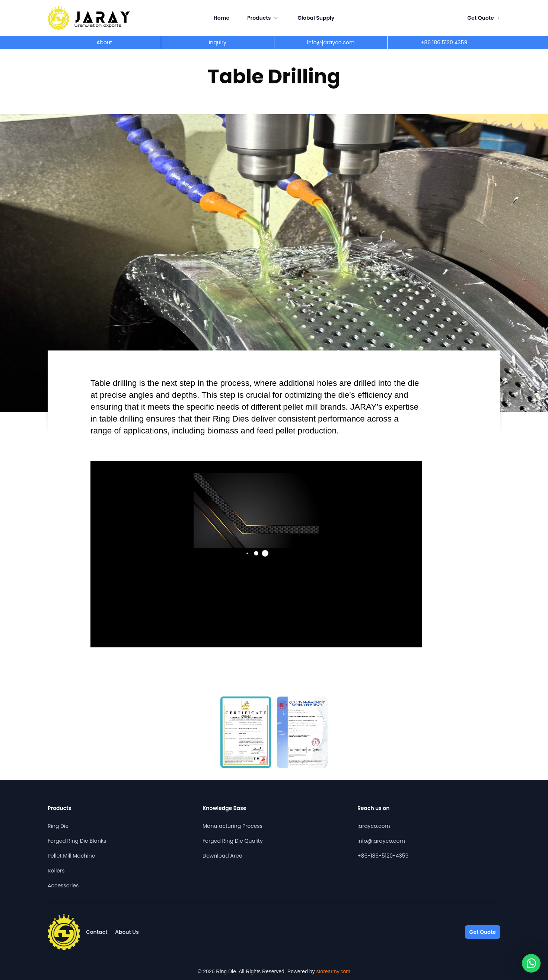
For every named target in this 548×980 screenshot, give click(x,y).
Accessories (63, 885)
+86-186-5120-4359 (383, 856)
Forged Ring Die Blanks (77, 841)
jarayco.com (374, 826)
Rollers (56, 871)
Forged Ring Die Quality (233, 841)
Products (263, 18)
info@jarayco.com (381, 841)
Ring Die (58, 826)
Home (222, 18)
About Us (127, 932)
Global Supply (316, 18)
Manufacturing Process (232, 826)
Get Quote (484, 18)
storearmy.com (333, 971)
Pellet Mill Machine (71, 856)
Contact (97, 932)
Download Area (222, 856)
